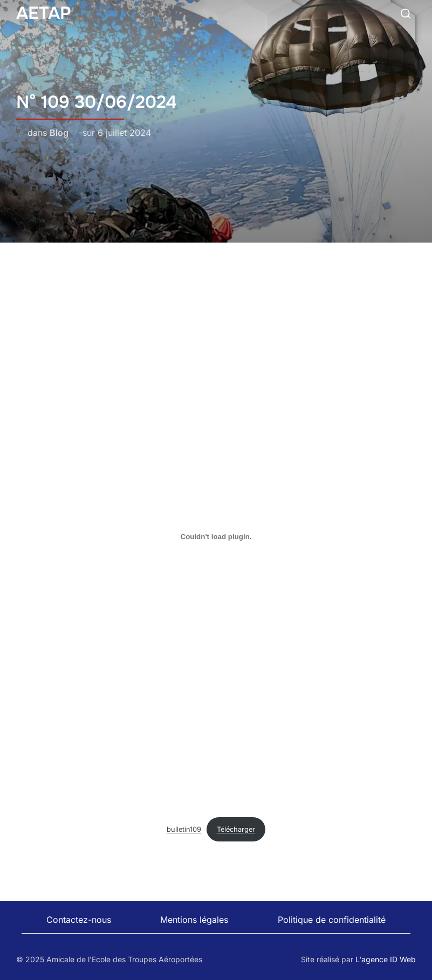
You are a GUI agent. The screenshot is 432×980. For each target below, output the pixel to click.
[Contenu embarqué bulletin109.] (216, 536)
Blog (59, 133)
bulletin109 (184, 829)
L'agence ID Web (386, 959)
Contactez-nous (79, 920)
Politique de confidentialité (332, 920)
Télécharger (236, 829)
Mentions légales (194, 920)
